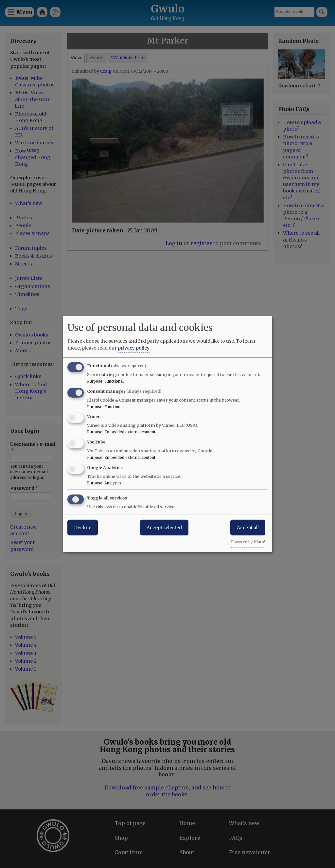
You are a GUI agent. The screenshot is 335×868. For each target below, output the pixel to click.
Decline (83, 527)
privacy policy (134, 348)
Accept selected (164, 527)
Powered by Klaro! (248, 542)
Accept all (248, 527)
